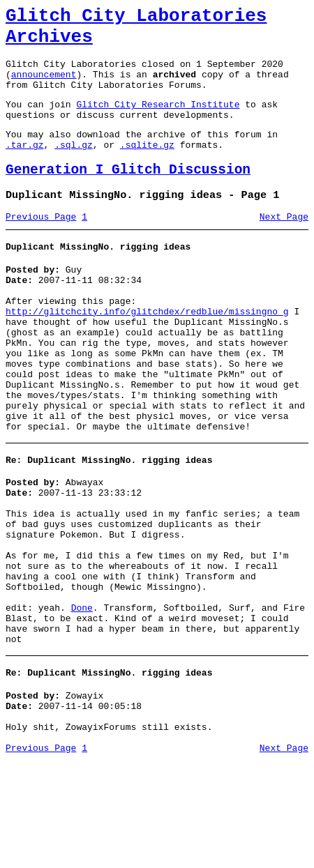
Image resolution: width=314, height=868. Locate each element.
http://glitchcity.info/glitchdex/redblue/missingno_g (147, 351)
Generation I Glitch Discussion (128, 195)
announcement (44, 86)
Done (82, 698)
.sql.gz (74, 167)
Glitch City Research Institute (158, 121)
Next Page (284, 246)
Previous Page (41, 246)
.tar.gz (25, 167)
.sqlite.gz (147, 167)
